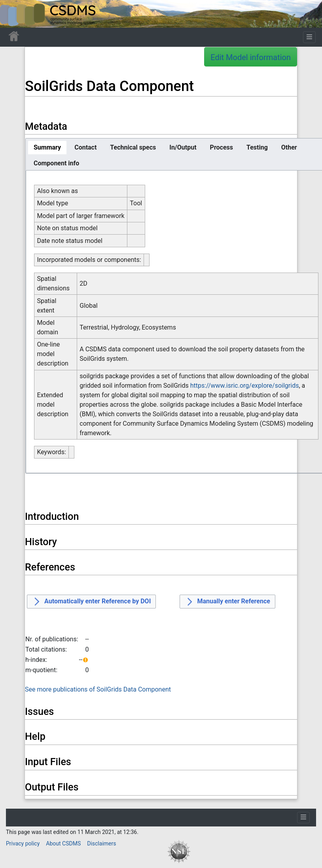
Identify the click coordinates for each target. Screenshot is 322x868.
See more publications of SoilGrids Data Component (98, 689)
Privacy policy (23, 843)
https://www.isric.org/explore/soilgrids (245, 386)
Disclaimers (101, 843)
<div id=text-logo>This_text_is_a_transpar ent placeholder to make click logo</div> (13, 14)
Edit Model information (251, 57)
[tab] (47, 148)
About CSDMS (63, 843)
